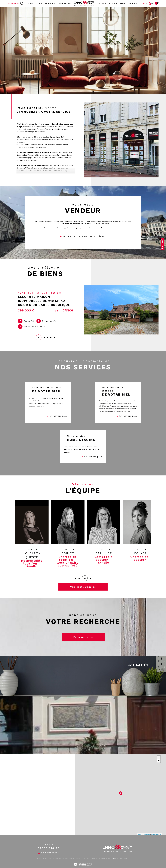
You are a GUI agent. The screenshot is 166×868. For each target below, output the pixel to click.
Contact (162, 244)
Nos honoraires (78, 863)
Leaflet (140, 838)
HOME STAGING (65, 3)
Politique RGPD (118, 863)
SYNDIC (123, 3)
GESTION (113, 3)
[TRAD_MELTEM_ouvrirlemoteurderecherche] (16, 4)
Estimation (50, 3)
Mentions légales (97, 863)
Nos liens (110, 863)
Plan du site (87, 863)
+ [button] (159, 761)
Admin (105, 863)
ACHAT (30, 3)
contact (133, 3)
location (102, 3)
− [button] (159, 765)
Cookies (126, 863)
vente (39, 3)
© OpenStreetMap (156, 838)
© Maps (146, 838)
